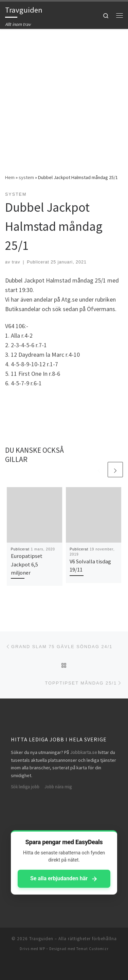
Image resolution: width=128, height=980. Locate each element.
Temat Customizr (93, 949)
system (26, 177)
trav (16, 262)
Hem (10, 177)
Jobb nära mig (58, 787)
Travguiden (41, 939)
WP (42, 949)
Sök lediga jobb (25, 787)
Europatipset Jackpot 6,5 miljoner (27, 564)
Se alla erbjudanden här (64, 879)
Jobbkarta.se (84, 752)
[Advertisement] (64, 96)
